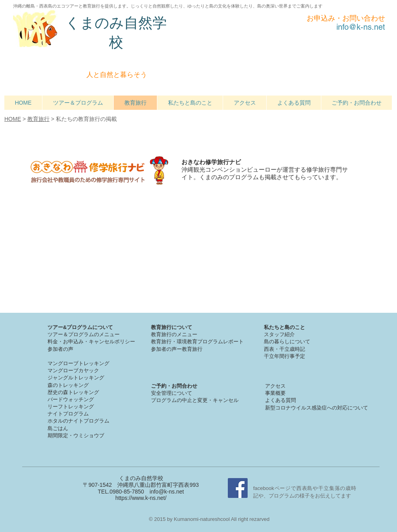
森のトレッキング (68, 385)
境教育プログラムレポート (213, 342)
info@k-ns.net (167, 492)
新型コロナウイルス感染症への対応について (317, 408)
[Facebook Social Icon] (238, 488)
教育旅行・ (164, 342)
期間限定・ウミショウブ (76, 435)
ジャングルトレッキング (76, 378)
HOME (13, 119)
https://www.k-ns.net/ (141, 498)
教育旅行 (38, 119)
